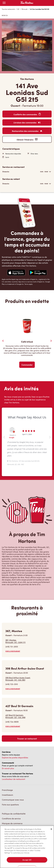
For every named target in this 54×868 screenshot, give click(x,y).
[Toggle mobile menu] (4, 3)
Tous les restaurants (8, 9)
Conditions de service (11, 818)
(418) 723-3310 (12, 684)
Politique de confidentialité (14, 814)
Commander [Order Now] (27, 365)
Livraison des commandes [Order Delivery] (27, 122)
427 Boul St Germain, (15, 716)
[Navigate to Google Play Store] (38, 273)
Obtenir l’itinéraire (27, 139)
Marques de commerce (12, 823)
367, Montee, (15, 641)
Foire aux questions (10, 805)
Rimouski (25, 9)
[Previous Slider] (3, 341)
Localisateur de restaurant (13, 779)
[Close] (51, 829)
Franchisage (7, 790)
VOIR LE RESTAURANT (13, 651)
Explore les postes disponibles (15, 757)
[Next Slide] (51, 341)
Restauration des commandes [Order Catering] (27, 131)
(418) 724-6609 (12, 722)
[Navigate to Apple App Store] (16, 273)
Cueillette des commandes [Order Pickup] (27, 114)
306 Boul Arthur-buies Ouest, (18, 679)
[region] (27, 847)
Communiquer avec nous (13, 800)
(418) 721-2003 (12, 647)
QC (18, 9)
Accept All (27, 860)
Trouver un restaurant (27, 739)
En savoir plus (8, 768)
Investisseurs (7, 795)
